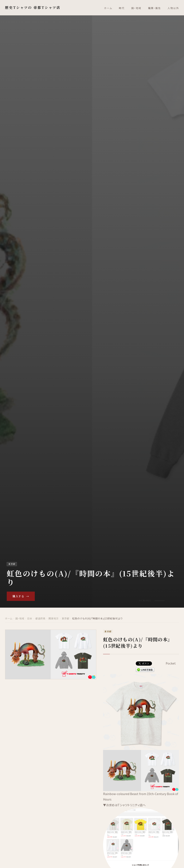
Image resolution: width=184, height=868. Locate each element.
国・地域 (136, 8)
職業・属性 (155, 8)
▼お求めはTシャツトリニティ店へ (124, 805)
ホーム (108, 8)
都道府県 (40, 619)
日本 (30, 619)
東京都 (66, 619)
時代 (122, 8)
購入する (21, 596)
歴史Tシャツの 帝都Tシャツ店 (33, 7)
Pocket (171, 663)
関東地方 (54, 619)
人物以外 (173, 8)
